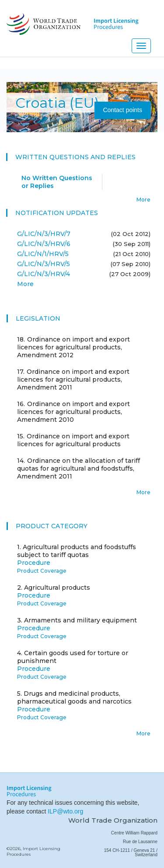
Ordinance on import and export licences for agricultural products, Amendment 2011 (73, 379)
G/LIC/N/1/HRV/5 (43, 254)
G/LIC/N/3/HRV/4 (44, 274)
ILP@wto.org (65, 811)
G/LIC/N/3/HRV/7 (44, 234)
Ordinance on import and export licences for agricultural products (73, 440)
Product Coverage (42, 571)
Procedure (34, 563)
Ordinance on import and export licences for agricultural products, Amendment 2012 (73, 347)
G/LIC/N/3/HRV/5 (44, 264)
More (143, 200)
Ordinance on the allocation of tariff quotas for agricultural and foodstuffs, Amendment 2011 (79, 468)
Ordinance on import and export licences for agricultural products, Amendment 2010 (73, 412)
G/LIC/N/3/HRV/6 (44, 244)
